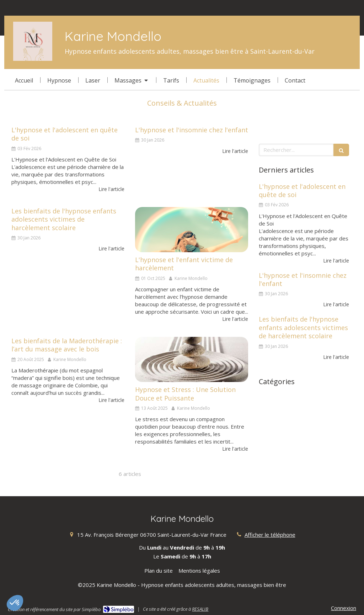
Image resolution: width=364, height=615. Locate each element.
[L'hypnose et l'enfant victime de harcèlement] (192, 230)
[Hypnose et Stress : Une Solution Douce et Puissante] (192, 359)
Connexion (344, 608)
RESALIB (200, 609)
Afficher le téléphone (270, 535)
